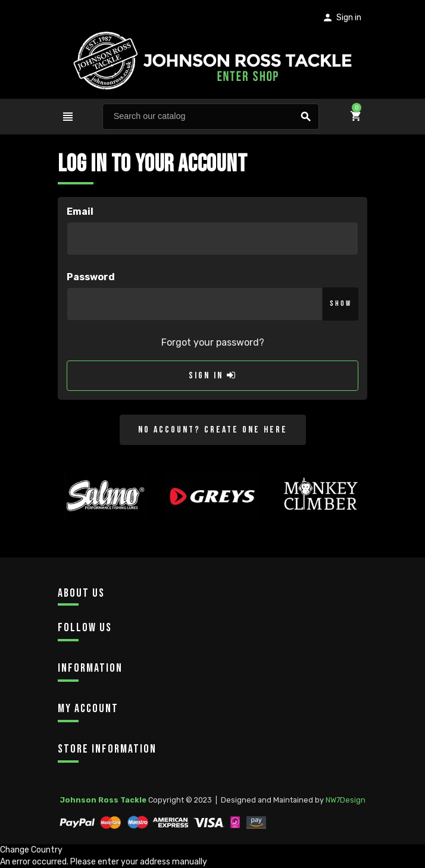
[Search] (211, 117)
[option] (105, 516)
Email (80, 211)
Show (341, 303)
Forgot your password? (213, 342)
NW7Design (346, 800)
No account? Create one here (213, 430)
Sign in (213, 376)
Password (91, 277)
